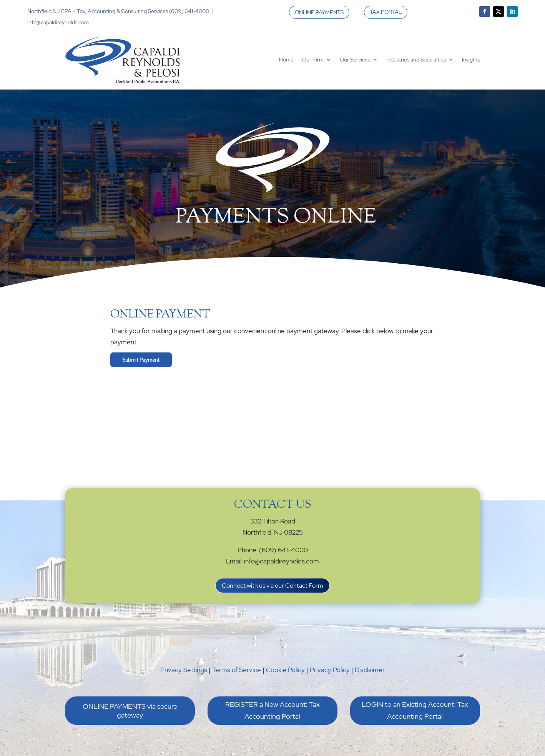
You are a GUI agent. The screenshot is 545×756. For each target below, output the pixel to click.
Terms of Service (237, 670)
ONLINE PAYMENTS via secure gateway (130, 711)
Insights (471, 60)
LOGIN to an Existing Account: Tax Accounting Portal (415, 710)
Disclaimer (370, 670)
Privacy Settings (184, 670)
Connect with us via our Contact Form (272, 586)
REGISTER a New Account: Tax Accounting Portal (272, 710)
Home (286, 60)
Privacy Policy (330, 670)
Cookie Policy (285, 670)
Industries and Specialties (416, 60)
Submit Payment (141, 360)
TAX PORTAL (386, 12)
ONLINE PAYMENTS (319, 12)
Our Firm (313, 60)
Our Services (355, 60)
